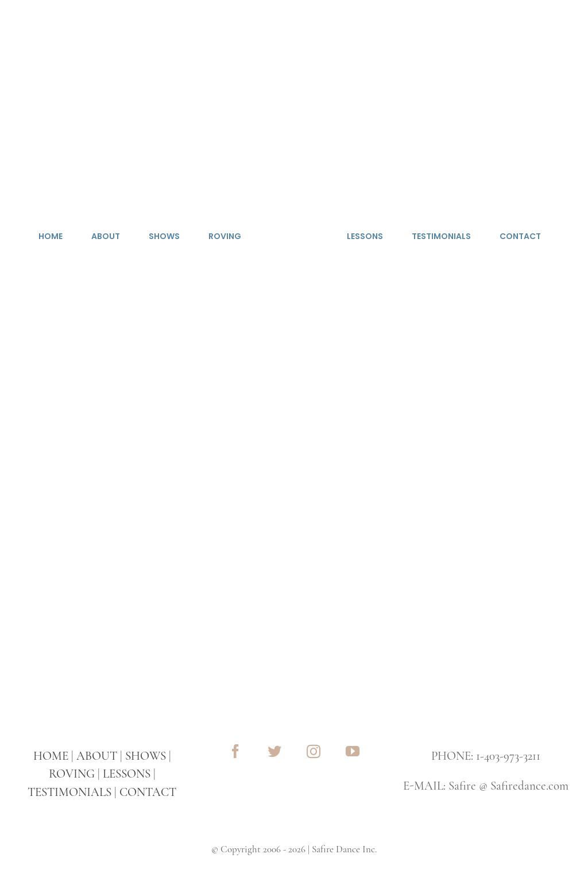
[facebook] (235, 751)
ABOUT (97, 756)
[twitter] (274, 751)
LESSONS (127, 774)
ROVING (72, 774)
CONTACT (148, 792)
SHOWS (146, 756)
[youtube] (353, 751)
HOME (51, 756)
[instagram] (314, 751)
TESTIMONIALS (69, 792)
